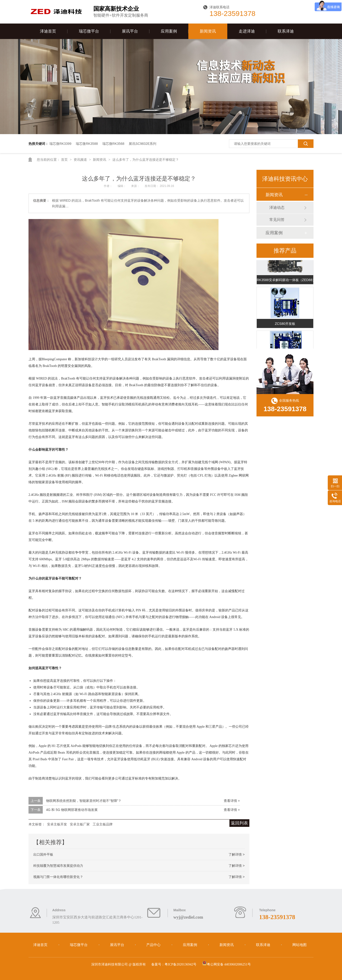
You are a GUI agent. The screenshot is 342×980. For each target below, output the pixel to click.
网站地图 (299, 945)
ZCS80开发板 (285, 325)
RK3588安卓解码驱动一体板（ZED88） (285, 281)
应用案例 (169, 31)
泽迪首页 (48, 31)
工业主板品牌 (103, 824)
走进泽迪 (247, 31)
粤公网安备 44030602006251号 (227, 964)
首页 (65, 160)
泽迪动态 (277, 207)
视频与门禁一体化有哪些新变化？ (58, 877)
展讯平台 (130, 31)
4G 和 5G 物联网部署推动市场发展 (72, 810)
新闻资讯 (208, 31)
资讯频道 (81, 160)
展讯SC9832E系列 (142, 144)
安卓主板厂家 (80, 824)
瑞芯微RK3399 (60, 144)
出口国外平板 (43, 854)
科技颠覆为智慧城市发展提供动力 (58, 866)
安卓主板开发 (57, 824)
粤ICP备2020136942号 (180, 964)
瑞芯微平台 (89, 31)
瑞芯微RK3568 (113, 144)
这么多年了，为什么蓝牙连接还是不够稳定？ (146, 160)
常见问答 (277, 220)
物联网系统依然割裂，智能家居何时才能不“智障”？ (84, 801)
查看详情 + (232, 801)
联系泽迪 (286, 31)
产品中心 (154, 945)
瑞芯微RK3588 (87, 144)
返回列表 (239, 823)
